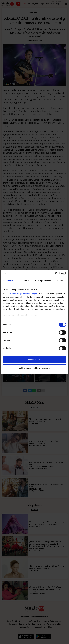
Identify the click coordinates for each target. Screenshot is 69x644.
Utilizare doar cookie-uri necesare (34, 368)
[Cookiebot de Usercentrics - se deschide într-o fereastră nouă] (55, 274)
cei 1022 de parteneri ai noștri (23, 294)
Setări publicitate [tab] (43, 281)
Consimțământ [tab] (10, 281)
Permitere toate (34, 360)
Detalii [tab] (26, 281)
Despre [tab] (60, 281)
